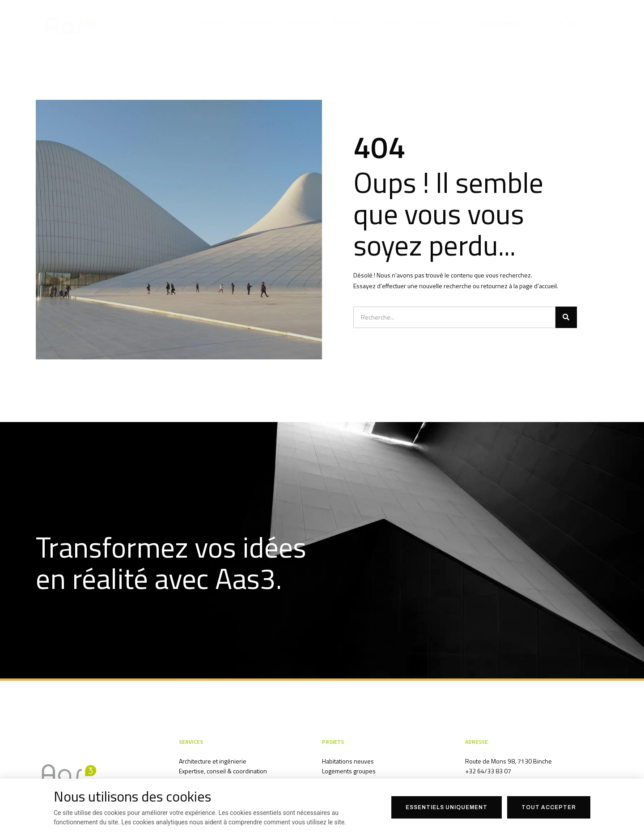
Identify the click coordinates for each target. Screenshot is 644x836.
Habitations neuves (348, 761)
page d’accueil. (539, 286)
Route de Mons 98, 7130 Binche (508, 761)
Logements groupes (349, 771)
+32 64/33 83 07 (488, 771)
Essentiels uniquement (447, 807)
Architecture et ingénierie (213, 761)
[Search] (566, 317)
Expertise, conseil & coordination (223, 771)
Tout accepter (549, 807)
